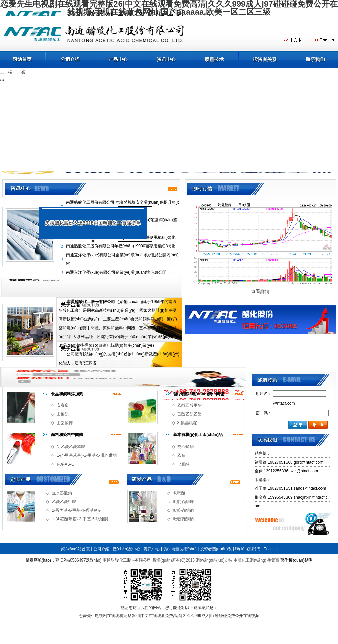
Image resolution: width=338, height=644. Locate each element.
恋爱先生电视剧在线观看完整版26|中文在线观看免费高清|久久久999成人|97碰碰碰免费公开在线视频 (169, 616)
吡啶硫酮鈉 (183, 519)
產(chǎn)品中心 (127, 549)
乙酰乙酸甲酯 (190, 405)
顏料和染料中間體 (67, 435)
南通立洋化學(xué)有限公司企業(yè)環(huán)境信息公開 (116, 272)
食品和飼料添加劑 (67, 394)
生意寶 (273, 560)
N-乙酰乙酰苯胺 (71, 447)
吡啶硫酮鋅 (183, 502)
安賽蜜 (63, 405)
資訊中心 (152, 549)
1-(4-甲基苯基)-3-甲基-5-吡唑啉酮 (87, 455)
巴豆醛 (183, 464)
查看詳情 (260, 291)
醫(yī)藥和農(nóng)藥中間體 (199, 394)
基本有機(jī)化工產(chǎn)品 (198, 435)
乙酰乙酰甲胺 (64, 502)
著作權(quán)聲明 (296, 560)
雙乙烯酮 (185, 447)
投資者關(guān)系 (216, 549)
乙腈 (181, 455)
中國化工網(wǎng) (250, 560)
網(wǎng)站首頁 (76, 549)
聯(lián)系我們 (248, 549)
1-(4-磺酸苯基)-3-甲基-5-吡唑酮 (80, 519)
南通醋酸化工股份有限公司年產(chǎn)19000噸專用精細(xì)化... (122, 246)
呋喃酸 (179, 493)
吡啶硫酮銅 (183, 510)
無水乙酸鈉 (62, 493)
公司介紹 (101, 549)
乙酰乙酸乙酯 (190, 414)
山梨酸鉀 (65, 423)
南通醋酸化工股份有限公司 (127, 560)
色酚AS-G (65, 464)
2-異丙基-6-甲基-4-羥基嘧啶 (77, 510)
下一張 (19, 72)
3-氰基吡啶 (187, 423)
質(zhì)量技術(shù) (180, 549)
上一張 (6, 72)
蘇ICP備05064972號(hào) (78, 560)
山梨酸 (63, 414)
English (270, 549)
